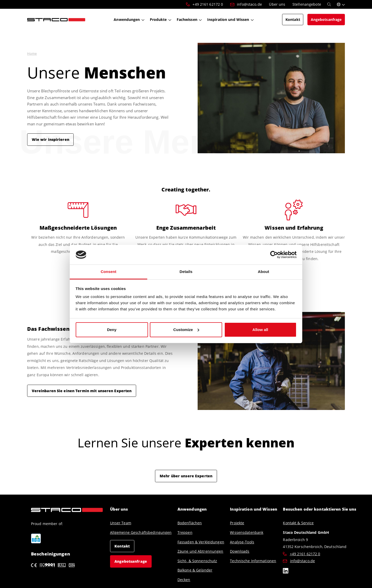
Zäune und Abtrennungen (200, 551)
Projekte (237, 523)
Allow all (260, 330)
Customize (186, 330)
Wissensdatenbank (247, 532)
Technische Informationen (253, 561)
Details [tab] (186, 272)
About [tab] (263, 272)
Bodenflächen (190, 523)
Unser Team (121, 523)
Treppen (185, 532)
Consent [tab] (109, 272)
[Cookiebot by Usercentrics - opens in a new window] (274, 255)
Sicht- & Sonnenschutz (197, 561)
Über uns (119, 509)
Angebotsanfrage (131, 561)
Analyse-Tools (242, 542)
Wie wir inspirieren (51, 139)
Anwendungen (192, 509)
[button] (341, 4)
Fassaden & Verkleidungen (201, 542)
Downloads (240, 551)
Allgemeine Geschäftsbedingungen (141, 532)
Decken (184, 580)
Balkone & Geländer (195, 570)
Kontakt (122, 546)
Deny (112, 330)
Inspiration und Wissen (254, 509)
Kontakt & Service (298, 523)
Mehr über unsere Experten (186, 476)
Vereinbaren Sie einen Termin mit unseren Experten (82, 391)
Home (32, 53)
